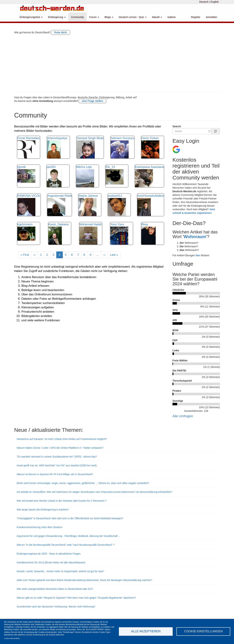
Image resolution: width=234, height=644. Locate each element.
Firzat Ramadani (28, 138)
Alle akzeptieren (146, 631)
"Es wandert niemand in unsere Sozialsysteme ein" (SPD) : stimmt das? (57, 457)
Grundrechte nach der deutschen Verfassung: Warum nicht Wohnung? (56, 607)
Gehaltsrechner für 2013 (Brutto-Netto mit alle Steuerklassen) (51, 562)
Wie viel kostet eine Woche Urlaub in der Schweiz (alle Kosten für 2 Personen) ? (62, 501)
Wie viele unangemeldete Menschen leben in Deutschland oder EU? (55, 589)
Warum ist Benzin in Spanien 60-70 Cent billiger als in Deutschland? (55, 474)
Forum (94, 17)
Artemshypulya (57, 138)
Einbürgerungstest (31, 17)
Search (177, 126)
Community (77, 17)
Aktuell (157, 17)
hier (198, 255)
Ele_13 (110, 167)
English (215, 2)
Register (196, 17)
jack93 (51, 167)
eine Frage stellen (92, 101)
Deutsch (204, 2)
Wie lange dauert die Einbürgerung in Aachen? (43, 510)
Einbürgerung (57, 17)
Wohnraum (195, 237)
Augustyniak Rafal (59, 196)
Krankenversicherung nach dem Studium (40, 527)
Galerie (171, 17)
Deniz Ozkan (150, 138)
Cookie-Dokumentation (12, 638)
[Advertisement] (117, 63)
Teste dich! (61, 32)
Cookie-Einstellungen (204, 631)
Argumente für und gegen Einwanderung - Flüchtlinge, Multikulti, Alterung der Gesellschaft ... (69, 536)
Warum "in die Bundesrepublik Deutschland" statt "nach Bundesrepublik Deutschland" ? (66, 545)
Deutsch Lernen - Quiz (133, 17)
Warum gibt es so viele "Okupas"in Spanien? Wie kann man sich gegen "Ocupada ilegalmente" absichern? (76, 598)
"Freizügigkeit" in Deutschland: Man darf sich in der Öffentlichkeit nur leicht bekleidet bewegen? (70, 518)
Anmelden (211, 17)
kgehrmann (25, 224)
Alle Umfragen (183, 416)
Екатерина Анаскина (149, 167)
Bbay (145, 224)
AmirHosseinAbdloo (151, 196)
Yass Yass (117, 224)
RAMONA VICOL (29, 196)
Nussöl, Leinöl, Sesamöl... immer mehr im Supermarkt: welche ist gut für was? (61, 571)
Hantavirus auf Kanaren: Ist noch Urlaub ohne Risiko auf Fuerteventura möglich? (62, 439)
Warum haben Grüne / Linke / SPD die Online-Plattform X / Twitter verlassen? (60, 448)
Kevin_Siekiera (58, 224)
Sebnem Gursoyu (122, 138)
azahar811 (115, 196)
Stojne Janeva (88, 196)
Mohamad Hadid (90, 224)
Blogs (109, 17)
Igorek (22, 167)
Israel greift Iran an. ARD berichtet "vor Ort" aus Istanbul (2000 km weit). (57, 465)
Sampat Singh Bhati (90, 138)
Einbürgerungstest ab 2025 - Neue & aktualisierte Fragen (49, 554)
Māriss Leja (84, 167)
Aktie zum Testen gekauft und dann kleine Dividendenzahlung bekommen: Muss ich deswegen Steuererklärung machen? (85, 580)
